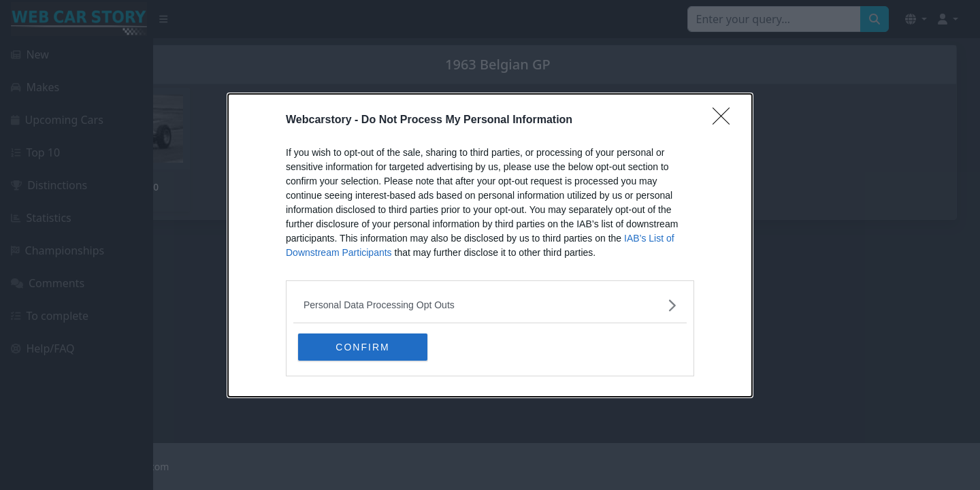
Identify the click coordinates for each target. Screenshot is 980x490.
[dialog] (490, 245)
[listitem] (490, 305)
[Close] (725, 120)
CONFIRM (362, 347)
